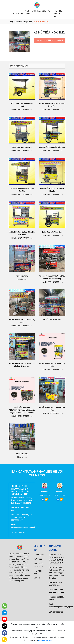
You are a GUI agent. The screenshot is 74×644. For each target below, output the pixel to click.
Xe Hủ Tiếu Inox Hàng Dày (22, 147)
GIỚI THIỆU (28, 12)
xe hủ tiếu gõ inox (25, 22)
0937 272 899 (49, 40)
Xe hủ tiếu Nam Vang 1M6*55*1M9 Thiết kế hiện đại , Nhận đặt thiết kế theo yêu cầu (22, 410)
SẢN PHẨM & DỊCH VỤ (41, 11)
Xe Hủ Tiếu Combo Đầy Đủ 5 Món (52, 147)
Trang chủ (13, 22)
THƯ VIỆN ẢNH (56, 14)
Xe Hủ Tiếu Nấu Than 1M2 (52, 232)
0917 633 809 (45, 495)
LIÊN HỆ (61, 12)
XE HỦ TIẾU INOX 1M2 (52, 320)
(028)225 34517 (17, 520)
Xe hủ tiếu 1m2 (22, 276)
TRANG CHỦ (16, 14)
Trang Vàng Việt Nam (45, 640)
